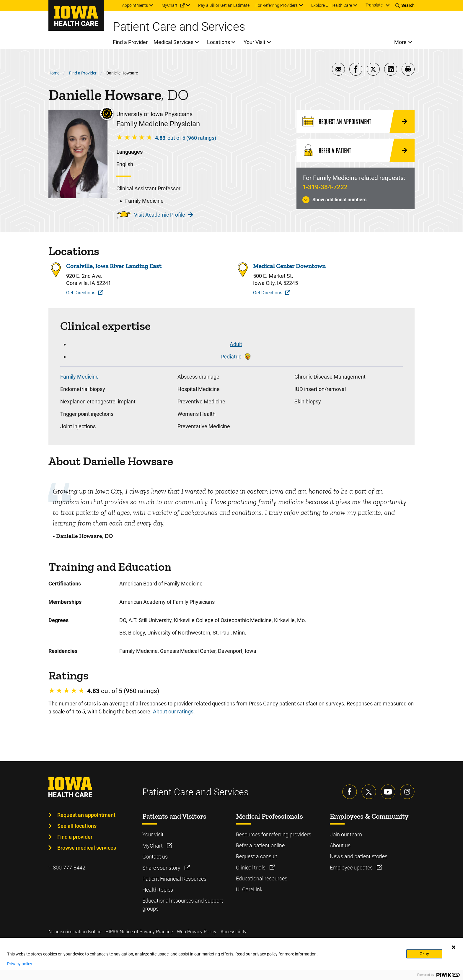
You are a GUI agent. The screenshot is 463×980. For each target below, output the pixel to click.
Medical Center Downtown (289, 266)
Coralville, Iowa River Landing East (114, 266)
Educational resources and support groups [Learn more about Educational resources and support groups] (183, 905)
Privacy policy (20, 964)
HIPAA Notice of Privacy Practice (139, 932)
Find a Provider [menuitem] (130, 42)
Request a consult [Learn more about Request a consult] (257, 856)
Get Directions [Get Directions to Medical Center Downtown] (268, 293)
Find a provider (75, 837)
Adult (236, 344)
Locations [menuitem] (219, 42)
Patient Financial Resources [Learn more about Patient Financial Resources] (174, 879)
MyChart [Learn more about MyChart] (153, 846)
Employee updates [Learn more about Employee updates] (352, 868)
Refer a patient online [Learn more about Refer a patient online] (260, 845)
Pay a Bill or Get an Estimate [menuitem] (224, 5)
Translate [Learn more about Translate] (374, 5)
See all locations (77, 826)
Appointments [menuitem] (135, 5)
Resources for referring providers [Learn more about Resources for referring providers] (274, 834)
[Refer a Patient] (356, 150)
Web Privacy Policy (197, 932)
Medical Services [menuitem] (173, 42)
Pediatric (231, 357)
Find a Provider (83, 73)
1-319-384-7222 (325, 187)
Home (54, 73)
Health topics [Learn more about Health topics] (158, 890)
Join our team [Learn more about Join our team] (346, 834)
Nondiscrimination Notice (75, 932)
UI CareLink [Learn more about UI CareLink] (249, 889)
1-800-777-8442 (67, 868)
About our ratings (173, 712)
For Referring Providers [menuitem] (277, 5)
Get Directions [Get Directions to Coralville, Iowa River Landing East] (81, 293)
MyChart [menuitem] (169, 5)
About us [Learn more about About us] (340, 845)
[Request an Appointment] (356, 121)
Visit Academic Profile (164, 215)
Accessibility (234, 932)
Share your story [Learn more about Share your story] (162, 868)
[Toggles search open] (405, 5)
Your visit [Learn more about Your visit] (153, 834)
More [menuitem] (400, 42)
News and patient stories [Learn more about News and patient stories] (359, 856)
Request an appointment (86, 815)
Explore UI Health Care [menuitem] (332, 5)
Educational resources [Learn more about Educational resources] (262, 878)
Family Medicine (79, 377)
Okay (424, 954)
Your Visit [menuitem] (255, 42)
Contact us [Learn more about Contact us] (155, 857)
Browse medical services (87, 848)
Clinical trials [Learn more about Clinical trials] (251, 868)
